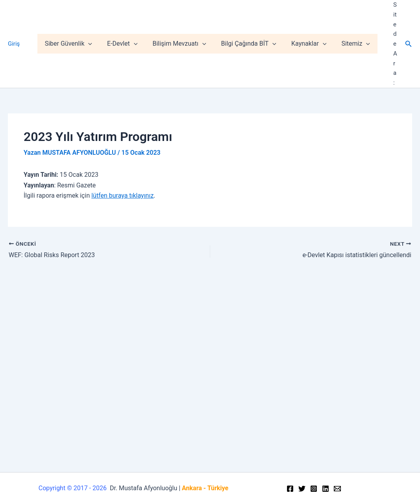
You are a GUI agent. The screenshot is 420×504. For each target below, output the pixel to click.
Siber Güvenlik (77, 24)
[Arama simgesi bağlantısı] (409, 24)
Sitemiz (352, 24)
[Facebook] (290, 489)
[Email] (337, 489)
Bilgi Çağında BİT (250, 24)
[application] (97, 24)
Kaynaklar (308, 24)
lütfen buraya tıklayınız (122, 157)
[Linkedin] (326, 489)
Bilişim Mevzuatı (183, 24)
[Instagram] (314, 489)
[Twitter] (302, 489)
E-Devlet (129, 24)
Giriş (14, 24)
